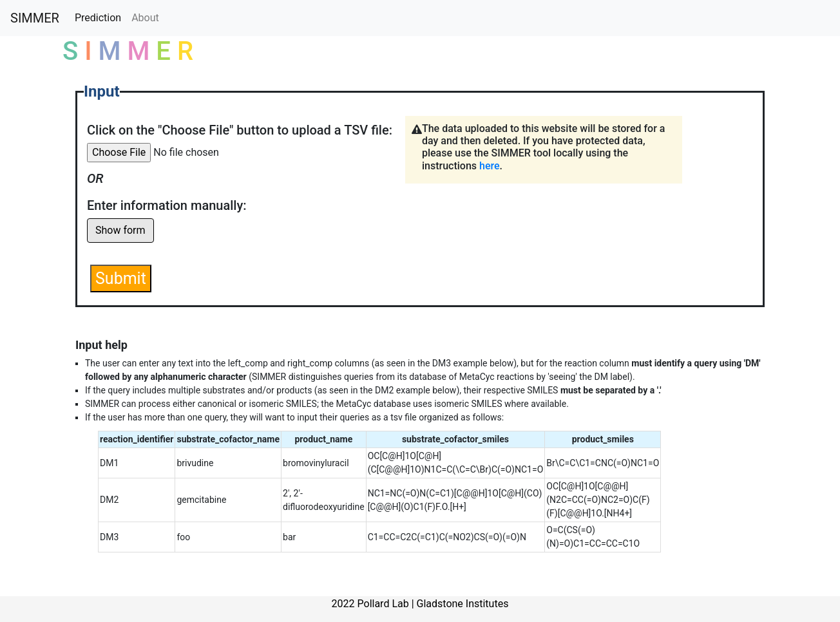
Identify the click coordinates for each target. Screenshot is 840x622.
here (490, 166)
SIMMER (35, 18)
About (145, 18)
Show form (120, 230)
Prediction (98, 18)
